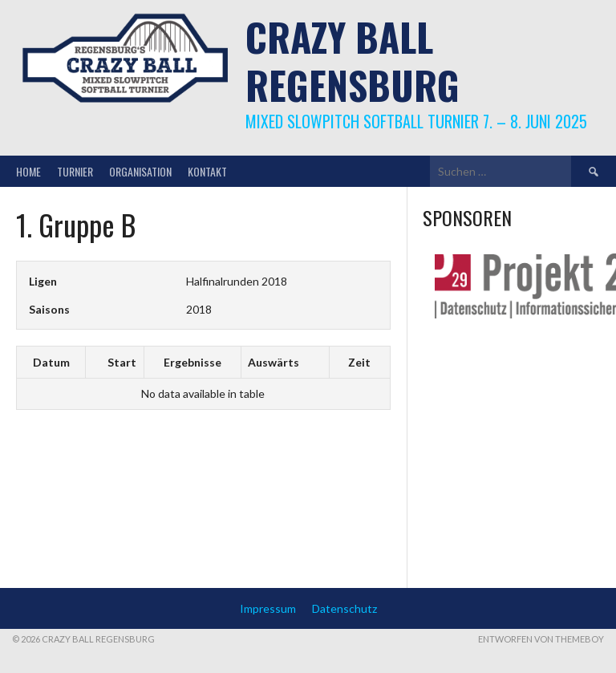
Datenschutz (344, 608)
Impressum (268, 608)
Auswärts (274, 362)
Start (122, 362)
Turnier (75, 171)
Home (28, 171)
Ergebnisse (192, 362)
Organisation (140, 171)
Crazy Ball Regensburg (353, 61)
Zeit (359, 362)
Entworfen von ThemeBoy (541, 639)
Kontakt (207, 171)
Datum (51, 362)
